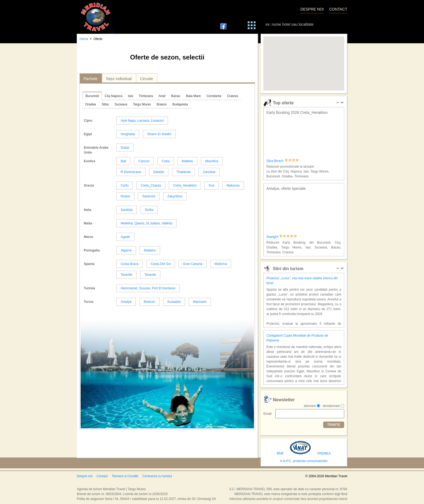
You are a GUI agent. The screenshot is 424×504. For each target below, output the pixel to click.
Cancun (144, 161)
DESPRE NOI (312, 9)
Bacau (176, 96)
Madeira (150, 250)
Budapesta (180, 104)
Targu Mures (142, 104)
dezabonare (331, 406)
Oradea (91, 104)
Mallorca (221, 264)
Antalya (126, 302)
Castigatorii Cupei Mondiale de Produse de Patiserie (297, 338)
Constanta (214, 96)
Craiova (232, 96)
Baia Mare (193, 96)
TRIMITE (334, 425)
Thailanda (183, 172)
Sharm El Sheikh (159, 134)
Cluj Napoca (113, 96)
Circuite (146, 79)
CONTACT (338, 9)
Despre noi (85, 476)
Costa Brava (130, 264)
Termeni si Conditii (125, 476)
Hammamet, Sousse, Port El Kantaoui (148, 288)
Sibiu (105, 104)
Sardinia (127, 210)
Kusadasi (174, 302)
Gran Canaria (193, 264)
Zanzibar (209, 172)
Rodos (125, 196)
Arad (162, 96)
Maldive (187, 161)
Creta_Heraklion (185, 185)
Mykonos (233, 185)
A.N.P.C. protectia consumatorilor (304, 461)
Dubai (125, 148)
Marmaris (200, 302)
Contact (102, 476)
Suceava (121, 104)
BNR (280, 453)
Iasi (130, 96)
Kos (212, 185)
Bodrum (150, 302)
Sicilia (149, 210)
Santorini (149, 196)
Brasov (162, 104)
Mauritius (212, 161)
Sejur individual (119, 79)
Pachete (90, 79)
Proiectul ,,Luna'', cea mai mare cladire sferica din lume (302, 281)
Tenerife (126, 275)
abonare (310, 406)
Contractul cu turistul (157, 476)
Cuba (166, 161)
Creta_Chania (151, 185)
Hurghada (128, 134)
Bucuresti (92, 96)
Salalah (159, 172)
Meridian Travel (96, 17)
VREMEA (324, 453)
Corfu (125, 185)
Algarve (126, 250)
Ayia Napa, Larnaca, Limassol (142, 121)
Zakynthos (175, 196)
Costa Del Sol (161, 264)
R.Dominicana (131, 172)
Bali (123, 161)
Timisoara (146, 96)
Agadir (125, 237)
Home (84, 39)
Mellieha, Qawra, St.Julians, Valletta (146, 223)
